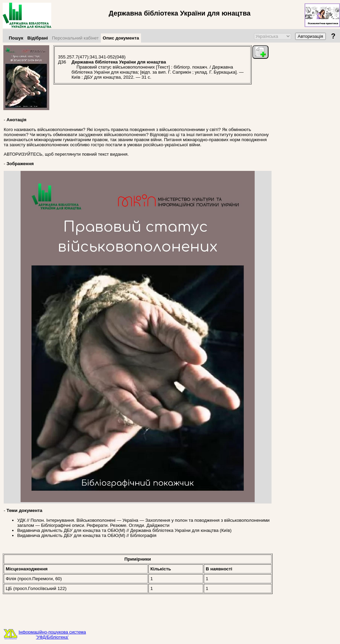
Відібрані (38, 38)
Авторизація (310, 36)
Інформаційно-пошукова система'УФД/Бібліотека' (52, 635)
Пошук (16, 38)
